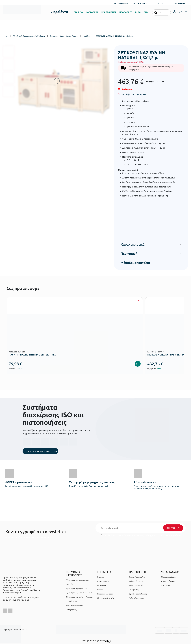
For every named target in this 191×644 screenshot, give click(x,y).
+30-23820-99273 (120, 4)
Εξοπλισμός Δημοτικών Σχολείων (79, 593)
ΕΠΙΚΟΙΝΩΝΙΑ (179, 4)
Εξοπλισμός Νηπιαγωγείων (77, 588)
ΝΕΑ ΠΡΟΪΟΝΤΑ (109, 12)
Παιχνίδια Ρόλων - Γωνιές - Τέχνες (64, 36)
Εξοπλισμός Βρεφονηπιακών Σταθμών (29, 36)
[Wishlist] (134, 94)
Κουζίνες (87, 36)
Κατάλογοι (102, 585)
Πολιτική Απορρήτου (170, 535)
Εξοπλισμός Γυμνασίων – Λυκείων (79, 597)
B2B (146, 12)
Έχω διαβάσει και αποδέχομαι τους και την (141, 535)
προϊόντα (61, 12)
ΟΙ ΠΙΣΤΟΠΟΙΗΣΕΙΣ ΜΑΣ (38, 451)
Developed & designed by (96, 641)
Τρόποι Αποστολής (136, 585)
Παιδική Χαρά (71, 601)
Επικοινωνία (165, 585)
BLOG (138, 12)
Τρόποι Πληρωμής (136, 581)
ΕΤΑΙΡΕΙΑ (78, 12)
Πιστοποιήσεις (103, 581)
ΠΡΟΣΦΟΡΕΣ (126, 12)
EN (158, 4)
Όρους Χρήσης (144, 535)
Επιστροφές (134, 590)
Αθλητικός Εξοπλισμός (75, 605)
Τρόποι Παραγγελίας (137, 577)
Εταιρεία (101, 577)
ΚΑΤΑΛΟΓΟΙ (92, 12)
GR (162, 4)
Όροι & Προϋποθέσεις (138, 594)
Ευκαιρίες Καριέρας (105, 594)
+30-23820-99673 (140, 4)
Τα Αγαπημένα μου (168, 581)
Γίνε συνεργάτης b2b (106, 598)
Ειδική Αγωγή (71, 610)
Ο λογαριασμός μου (168, 577)
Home (5, 36)
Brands (100, 590)
